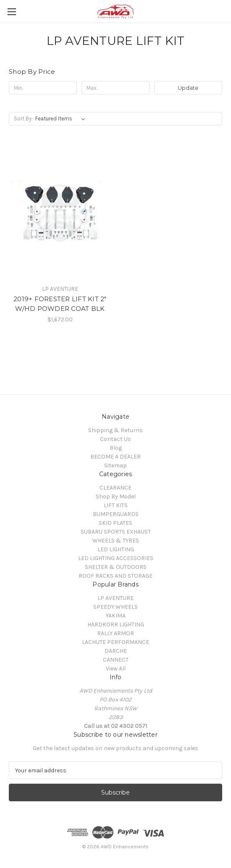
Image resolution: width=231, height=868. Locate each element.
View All (116, 669)
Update (188, 88)
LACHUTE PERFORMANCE (115, 642)
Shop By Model (116, 497)
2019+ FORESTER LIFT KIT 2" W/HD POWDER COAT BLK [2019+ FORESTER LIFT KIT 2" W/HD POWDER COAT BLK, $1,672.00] (60, 304)
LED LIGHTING (116, 549)
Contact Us (115, 439)
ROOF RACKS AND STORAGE (115, 576)
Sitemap (115, 465)
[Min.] (43, 88)
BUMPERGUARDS (116, 514)
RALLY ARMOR (115, 633)
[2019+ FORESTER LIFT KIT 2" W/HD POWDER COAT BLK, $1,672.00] (60, 213)
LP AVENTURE (115, 598)
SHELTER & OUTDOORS (116, 567)
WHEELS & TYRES (116, 541)
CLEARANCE (115, 488)
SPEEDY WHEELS (115, 607)
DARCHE (116, 651)
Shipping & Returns (115, 430)
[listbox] (62, 119)
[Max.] (115, 88)
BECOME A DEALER (115, 457)
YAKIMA (116, 616)
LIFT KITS (116, 505)
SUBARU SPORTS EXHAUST (116, 532)
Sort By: (23, 119)
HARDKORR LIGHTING (116, 624)
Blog (116, 448)
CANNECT (116, 660)
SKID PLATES (115, 523)
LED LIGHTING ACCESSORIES (116, 558)
